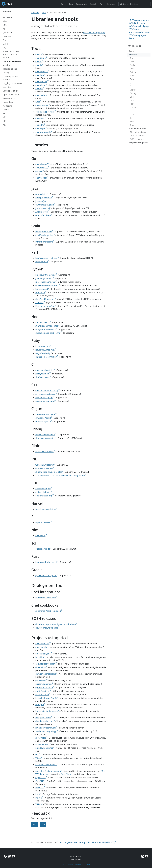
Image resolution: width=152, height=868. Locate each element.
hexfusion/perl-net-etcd (47, 258)
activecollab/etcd (43, 492)
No (43, 824)
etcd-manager (42, 105)
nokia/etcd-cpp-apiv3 (45, 401)
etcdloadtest (41, 95)
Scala (132, 65)
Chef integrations (138, 132)
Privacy (70, 864)
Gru (37, 754)
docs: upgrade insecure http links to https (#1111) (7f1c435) (87, 842)
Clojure (133, 90)
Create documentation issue (139, 31)
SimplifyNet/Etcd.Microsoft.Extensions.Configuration (60, 475)
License (87, 864)
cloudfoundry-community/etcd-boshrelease (56, 624)
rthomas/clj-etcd (43, 421)
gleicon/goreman (44, 684)
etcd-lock (40, 75)
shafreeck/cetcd (43, 377)
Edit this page (137, 23)
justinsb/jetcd (42, 201)
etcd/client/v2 (42, 168)
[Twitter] (9, 856)
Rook (38, 794)
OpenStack (66, 774)
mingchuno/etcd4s (44, 242)
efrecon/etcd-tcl (43, 549)
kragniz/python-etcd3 (46, 275)
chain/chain (41, 667)
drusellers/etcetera (44, 468)
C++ (132, 86)
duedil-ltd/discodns (44, 721)
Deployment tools (138, 129)
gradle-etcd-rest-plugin (46, 576)
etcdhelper (41, 128)
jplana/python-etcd (44, 278)
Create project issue (138, 37)
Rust (132, 121)
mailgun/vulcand (43, 718)
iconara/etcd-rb (43, 346)
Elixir (132, 97)
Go (131, 58)
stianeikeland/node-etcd (47, 326)
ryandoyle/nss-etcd (44, 748)
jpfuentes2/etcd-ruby (45, 350)
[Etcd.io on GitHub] (147, 856)
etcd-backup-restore (45, 112)
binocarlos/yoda (43, 654)
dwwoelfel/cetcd (43, 418)
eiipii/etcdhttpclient (45, 235)
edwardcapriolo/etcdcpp (47, 390)
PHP (132, 104)
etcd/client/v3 (42, 164)
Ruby (132, 79)
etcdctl (39, 54)
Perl (132, 69)
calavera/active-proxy (45, 664)
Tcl (131, 118)
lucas (38, 102)
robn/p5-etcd (42, 262)
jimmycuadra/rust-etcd (46, 562)
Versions (35, 13)
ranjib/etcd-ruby (43, 353)
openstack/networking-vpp (48, 771)
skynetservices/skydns (46, 728)
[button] (111, 4)
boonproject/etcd (44, 198)
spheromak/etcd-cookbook (48, 611)
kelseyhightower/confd (46, 698)
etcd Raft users (42, 644)
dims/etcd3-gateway (45, 299)
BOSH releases (137, 139)
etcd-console (41, 82)
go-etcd (39, 171)
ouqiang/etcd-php (44, 496)
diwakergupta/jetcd (45, 205)
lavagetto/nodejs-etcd (46, 329)
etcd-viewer (41, 85)
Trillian (39, 804)
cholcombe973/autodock (47, 285)
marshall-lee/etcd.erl (45, 435)
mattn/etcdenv (42, 695)
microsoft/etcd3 (43, 322)
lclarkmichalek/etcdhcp (46, 765)
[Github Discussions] (13, 856)
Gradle (133, 125)
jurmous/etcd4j (43, 208)
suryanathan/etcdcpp (45, 394)
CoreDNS (40, 781)
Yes (35, 824)
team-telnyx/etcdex (45, 452)
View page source (139, 20)
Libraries (133, 55)
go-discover (41, 680)
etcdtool (39, 89)
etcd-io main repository (94, 32)
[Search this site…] (134, 4)
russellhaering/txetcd (45, 282)
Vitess (38, 758)
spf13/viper (41, 738)
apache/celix (41, 647)
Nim (132, 114)
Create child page (139, 26)
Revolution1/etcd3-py (45, 306)
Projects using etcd (138, 143)
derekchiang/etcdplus (46, 674)
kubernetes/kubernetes (47, 711)
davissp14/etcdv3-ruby (46, 357)
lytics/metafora (43, 744)
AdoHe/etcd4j (42, 212)
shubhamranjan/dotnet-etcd (49, 472)
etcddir (39, 65)
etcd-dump (41, 58)
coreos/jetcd (41, 194)
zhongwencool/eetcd (45, 438)
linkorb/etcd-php (43, 489)
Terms (64, 864)
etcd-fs (39, 61)
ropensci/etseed (43, 522)
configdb (40, 705)
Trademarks (79, 864)
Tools (132, 51)
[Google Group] (5, 856)
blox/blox (40, 657)
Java (132, 62)
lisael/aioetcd (42, 289)
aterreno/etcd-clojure (45, 414)
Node (133, 76)
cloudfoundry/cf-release (47, 628)
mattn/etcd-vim (43, 691)
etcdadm (40, 125)
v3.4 (44, 13)
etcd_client (40, 536)
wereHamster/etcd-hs (46, 509)
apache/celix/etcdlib (45, 370)
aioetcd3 (39, 303)
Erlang (133, 93)
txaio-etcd (40, 292)
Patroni (39, 798)
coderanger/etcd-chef (46, 598)
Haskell (133, 107)
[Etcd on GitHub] (143, 856)
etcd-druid (40, 118)
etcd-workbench (43, 132)
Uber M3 (40, 788)
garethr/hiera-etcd (44, 687)
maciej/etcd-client (44, 232)
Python (133, 72)
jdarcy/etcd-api (42, 374)
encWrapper (41, 178)
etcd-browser (42, 72)
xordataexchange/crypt (46, 731)
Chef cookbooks (137, 136)
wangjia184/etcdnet (45, 465)
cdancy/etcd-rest (43, 215)
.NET (132, 100)
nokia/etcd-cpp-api (44, 397)
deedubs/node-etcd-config (48, 333)
